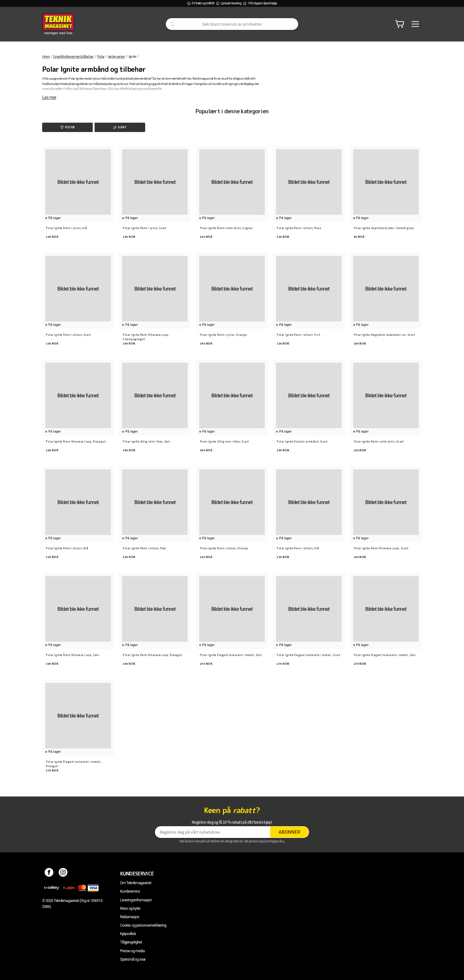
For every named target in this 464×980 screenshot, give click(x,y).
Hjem (46, 56)
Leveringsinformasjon (136, 900)
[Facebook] (49, 874)
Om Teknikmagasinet (136, 883)
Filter (68, 127)
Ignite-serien (117, 56)
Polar (101, 56)
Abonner (290, 832)
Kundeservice (130, 891)
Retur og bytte (130, 909)
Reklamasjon (130, 917)
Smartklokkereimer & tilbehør (73, 56)
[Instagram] (63, 874)
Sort (120, 127)
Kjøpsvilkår (128, 934)
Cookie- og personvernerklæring (143, 925)
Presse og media (133, 951)
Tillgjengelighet (131, 942)
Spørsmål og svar (133, 959)
